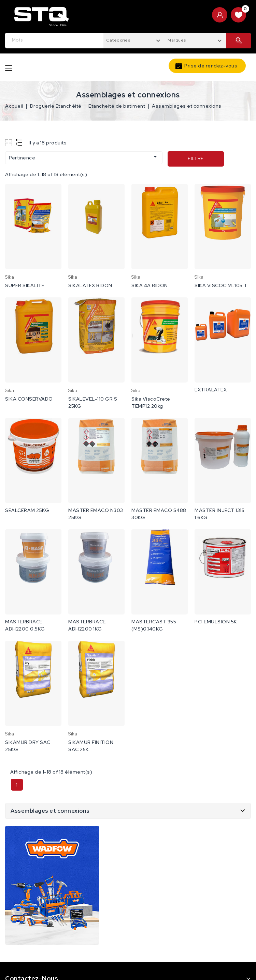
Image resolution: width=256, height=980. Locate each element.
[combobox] (134, 40)
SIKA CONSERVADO (29, 399)
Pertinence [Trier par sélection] (84, 157)
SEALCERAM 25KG (27, 510)
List (19, 143)
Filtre (196, 159)
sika (10, 277)
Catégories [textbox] (118, 40)
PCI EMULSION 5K (216, 622)
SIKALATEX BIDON (90, 285)
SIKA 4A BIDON (150, 285)
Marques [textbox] (177, 40)
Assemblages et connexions (50, 811)
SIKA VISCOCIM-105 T (221, 285)
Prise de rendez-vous (211, 66)
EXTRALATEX (211, 390)
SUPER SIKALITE (25, 285)
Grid (9, 143)
